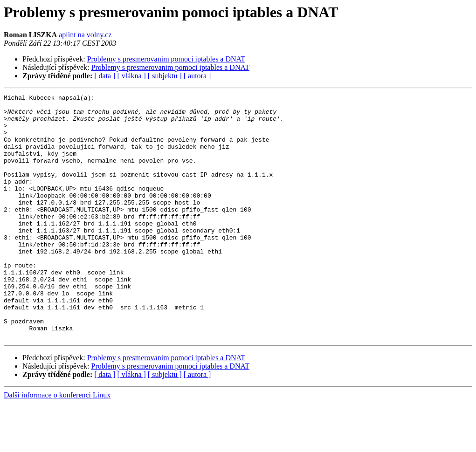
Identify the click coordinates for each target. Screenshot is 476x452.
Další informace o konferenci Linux (57, 444)
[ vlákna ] (132, 76)
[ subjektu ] (165, 76)
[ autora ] (197, 76)
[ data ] (105, 76)
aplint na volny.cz (85, 35)
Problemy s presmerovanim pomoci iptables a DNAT (166, 59)
